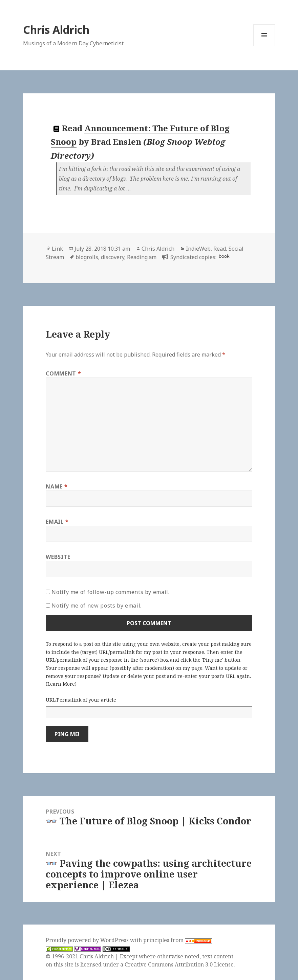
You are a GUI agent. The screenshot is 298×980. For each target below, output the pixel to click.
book (224, 256)
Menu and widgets (264, 46)
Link (57, 249)
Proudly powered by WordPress (88, 940)
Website (58, 557)
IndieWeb (198, 249)
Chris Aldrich (56, 30)
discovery (113, 257)
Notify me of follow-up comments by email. (110, 592)
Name (57, 486)
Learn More (61, 684)
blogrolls (87, 257)
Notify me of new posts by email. (96, 606)
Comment (63, 373)
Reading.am (142, 257)
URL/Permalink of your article (81, 700)
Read (220, 249)
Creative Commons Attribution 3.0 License (179, 964)
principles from (178, 940)
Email (57, 522)
